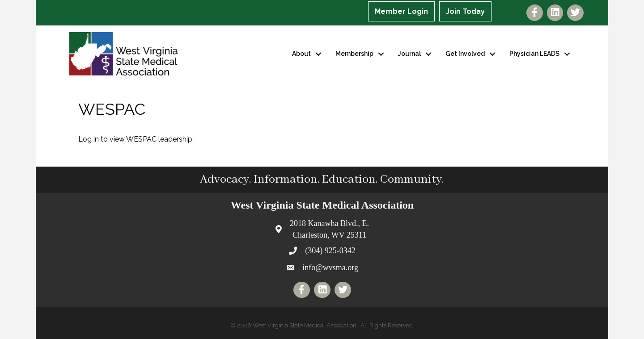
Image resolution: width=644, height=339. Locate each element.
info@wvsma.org (330, 268)
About (301, 54)
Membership (354, 54)
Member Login (401, 11)
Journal (409, 54)
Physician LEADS (534, 54)
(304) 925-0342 (330, 251)
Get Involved (465, 54)
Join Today (465, 11)
